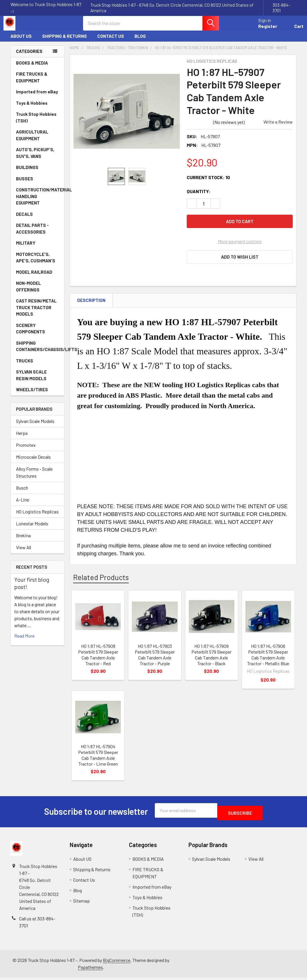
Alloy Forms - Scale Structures (34, 477)
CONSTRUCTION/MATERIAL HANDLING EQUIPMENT (40, 201)
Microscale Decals (33, 462)
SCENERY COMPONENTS (30, 334)
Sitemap (81, 903)
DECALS (24, 219)
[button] (240, 262)
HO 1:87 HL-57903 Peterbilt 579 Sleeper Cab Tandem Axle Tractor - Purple (155, 660)
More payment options (240, 247)
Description (91, 305)
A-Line (23, 505)
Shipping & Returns (64, 41)
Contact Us (111, 41)
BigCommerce (117, 963)
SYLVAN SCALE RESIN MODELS (38, 380)
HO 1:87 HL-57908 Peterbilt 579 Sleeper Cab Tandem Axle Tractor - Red (98, 660)
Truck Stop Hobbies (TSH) (36, 123)
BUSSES (25, 184)
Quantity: (199, 196)
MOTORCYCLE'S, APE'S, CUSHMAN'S (36, 263)
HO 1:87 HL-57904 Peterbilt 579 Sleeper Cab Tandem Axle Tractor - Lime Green (98, 760)
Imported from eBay (37, 97)
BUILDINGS (27, 172)
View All (24, 553)
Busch (22, 493)
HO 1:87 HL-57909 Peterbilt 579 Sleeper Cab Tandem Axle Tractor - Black (211, 660)
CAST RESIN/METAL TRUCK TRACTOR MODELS (36, 313)
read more (24, 641)
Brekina (23, 541)
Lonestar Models (32, 529)
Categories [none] (29, 56)
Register (261, 30)
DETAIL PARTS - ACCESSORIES (32, 234)
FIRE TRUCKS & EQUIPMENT (32, 82)
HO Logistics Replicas (37, 517)
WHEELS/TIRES (38, 395)
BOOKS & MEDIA (32, 68)
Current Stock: (208, 183)
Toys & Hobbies (38, 108)
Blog (140, 41)
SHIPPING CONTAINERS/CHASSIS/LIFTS (40, 352)
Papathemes (90, 970)
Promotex (26, 450)
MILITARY (26, 248)
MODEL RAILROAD (38, 277)
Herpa (22, 438)
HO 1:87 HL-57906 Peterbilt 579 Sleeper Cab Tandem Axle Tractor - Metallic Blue (268, 660)
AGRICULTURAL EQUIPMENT (38, 140)
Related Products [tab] (101, 582)
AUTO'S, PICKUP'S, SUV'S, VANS (38, 158)
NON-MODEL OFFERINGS (28, 292)
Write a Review (278, 127)
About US (21, 41)
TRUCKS (38, 366)
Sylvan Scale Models (35, 426)
